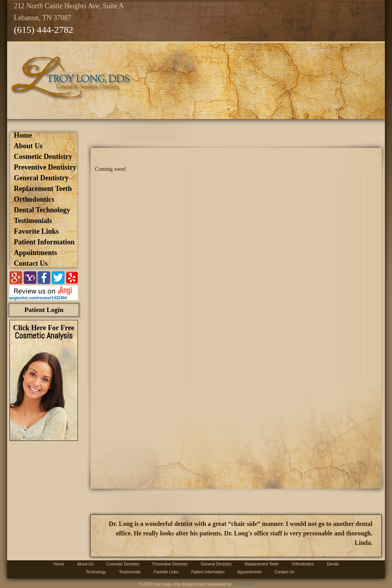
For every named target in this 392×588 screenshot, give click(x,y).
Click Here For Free (44, 332)
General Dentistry (41, 178)
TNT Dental (243, 584)
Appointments (35, 253)
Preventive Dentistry (45, 167)
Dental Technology (42, 210)
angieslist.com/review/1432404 (38, 298)
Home (23, 135)
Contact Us (31, 263)
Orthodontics (34, 199)
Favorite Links (36, 231)
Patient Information (44, 242)
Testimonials (33, 221)
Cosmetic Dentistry (43, 157)
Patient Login (44, 310)
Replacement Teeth (43, 189)
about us (28, 146)
